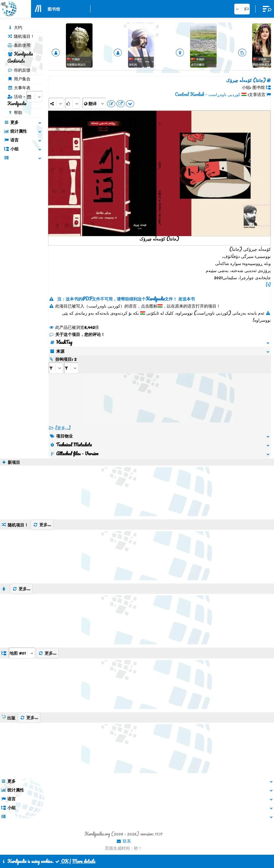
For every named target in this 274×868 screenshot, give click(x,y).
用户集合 (19, 79)
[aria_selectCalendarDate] (35, 96)
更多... (42, 524)
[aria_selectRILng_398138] (71, 368)
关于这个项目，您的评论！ (77, 334)
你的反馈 (19, 70)
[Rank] (73, 103)
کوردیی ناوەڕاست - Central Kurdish (208, 94)
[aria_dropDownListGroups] (22, 653)
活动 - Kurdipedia (17, 100)
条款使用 (19, 45)
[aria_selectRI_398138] (56, 368)
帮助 (15, 112)
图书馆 (54, 9)
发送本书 (187, 299)
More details (84, 861)
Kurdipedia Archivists (20, 57)
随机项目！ (21, 36)
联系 (124, 841)
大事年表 (19, 87)
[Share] (56, 103)
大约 (15, 27)
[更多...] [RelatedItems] (63, 428)
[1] (268, 285)
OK (61, 861)
